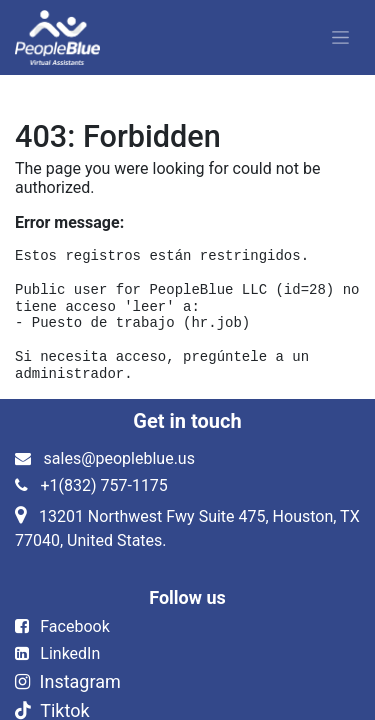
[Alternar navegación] (340, 38)
